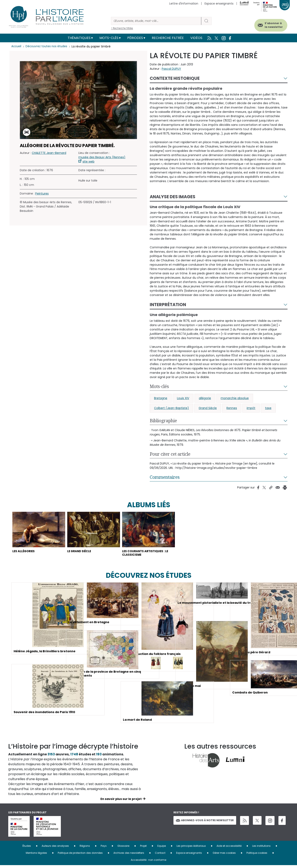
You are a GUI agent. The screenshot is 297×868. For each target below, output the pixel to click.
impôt (251, 408)
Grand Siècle (208, 408)
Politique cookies (257, 856)
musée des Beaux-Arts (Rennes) (102, 157)
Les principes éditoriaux (191, 849)
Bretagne (161, 398)
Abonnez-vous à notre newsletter (205, 823)
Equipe (162, 849)
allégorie (205, 398)
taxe (268, 408)
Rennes (232, 408)
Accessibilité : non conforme (148, 863)
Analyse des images (173, 197)
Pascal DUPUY (171, 69)
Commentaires (165, 477)
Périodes (135, 38)
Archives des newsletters (129, 856)
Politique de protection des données (80, 856)
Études (27, 849)
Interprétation (168, 305)
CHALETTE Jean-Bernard (49, 153)
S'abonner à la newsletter (269, 24)
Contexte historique (175, 78)
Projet (143, 849)
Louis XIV (183, 398)
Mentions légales (36, 856)
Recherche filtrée (168, 38)
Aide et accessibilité (229, 849)
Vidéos (196, 38)
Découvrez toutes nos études (48, 46)
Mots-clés (109, 38)
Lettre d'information (184, 4)
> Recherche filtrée (122, 28)
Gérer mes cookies (224, 856)
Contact (160, 856)
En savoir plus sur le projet (121, 802)
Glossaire (123, 849)
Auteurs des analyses (55, 849)
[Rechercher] (156, 21)
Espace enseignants (219, 4)
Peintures (42, 193)
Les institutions (261, 849)
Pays (104, 849)
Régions (85, 849)
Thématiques (79, 38)
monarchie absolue (235, 398)
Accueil (17, 46)
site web (88, 162)
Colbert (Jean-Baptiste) (171, 408)
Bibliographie (163, 421)
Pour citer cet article (170, 454)
